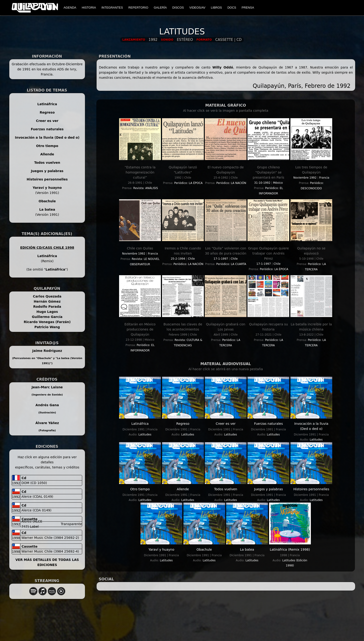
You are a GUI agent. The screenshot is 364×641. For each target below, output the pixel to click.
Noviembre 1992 (305, 178)
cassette (29, 519)
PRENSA (248, 8)
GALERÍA (160, 8)
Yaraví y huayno (47, 188)
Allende (47, 154)
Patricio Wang (47, 327)
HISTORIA (89, 8)
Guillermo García (47, 317)
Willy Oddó (223, 67)
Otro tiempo (47, 146)
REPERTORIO (138, 8)
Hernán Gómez (47, 301)
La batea (47, 209)
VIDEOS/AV (197, 8)
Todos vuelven (47, 163)
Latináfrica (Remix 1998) (290, 549)
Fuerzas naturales (47, 129)
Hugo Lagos (47, 312)
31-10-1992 (262, 183)
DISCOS (178, 8)
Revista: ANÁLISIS (146, 188)
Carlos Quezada (47, 296)
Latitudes (145, 435)
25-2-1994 (178, 259)
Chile (191, 259)
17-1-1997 (221, 259)
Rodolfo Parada (47, 307)
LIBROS (216, 8)
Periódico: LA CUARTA (231, 264)
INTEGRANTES (112, 8)
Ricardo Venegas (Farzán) (47, 322)
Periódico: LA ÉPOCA (188, 183)
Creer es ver (47, 121)
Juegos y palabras (47, 171)
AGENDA (70, 8)
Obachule (47, 201)
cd (23, 478)
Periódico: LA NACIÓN (231, 183)
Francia (324, 178)
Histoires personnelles (47, 179)
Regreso (47, 112)
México (278, 183)
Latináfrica (47, 104)
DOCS (232, 8)
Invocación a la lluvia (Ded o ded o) (47, 137)
